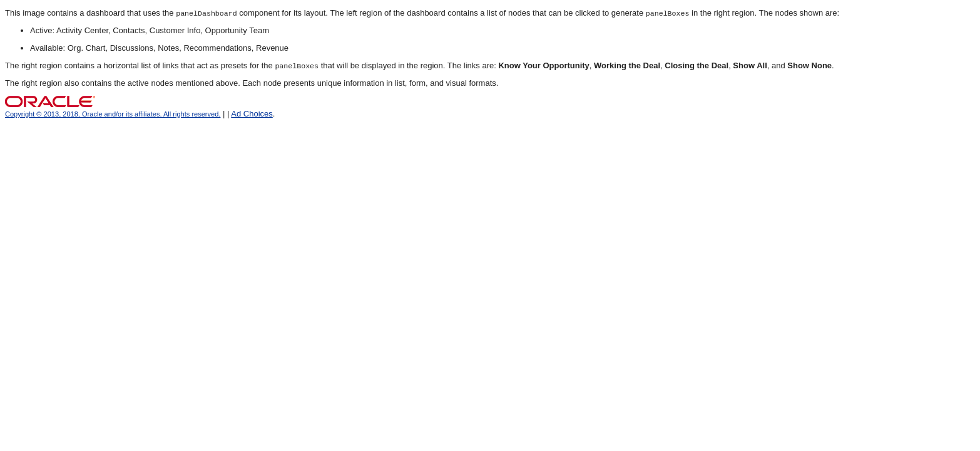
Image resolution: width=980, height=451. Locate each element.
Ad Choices (252, 114)
